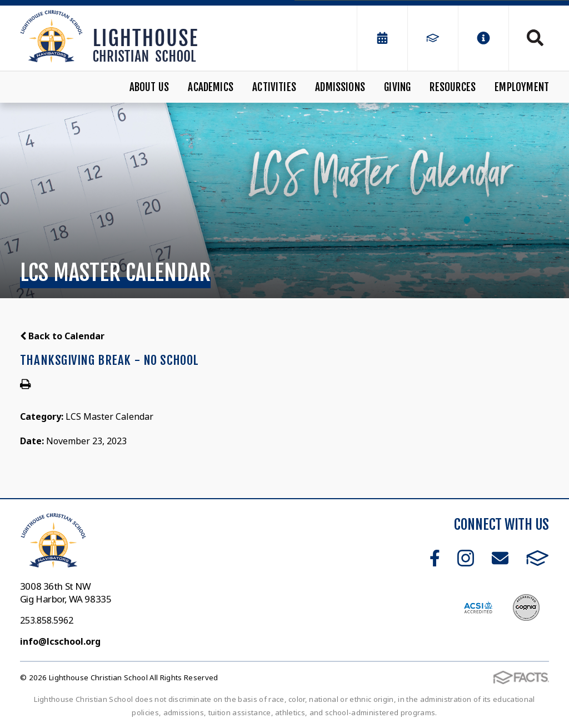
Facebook (435, 558)
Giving (397, 87)
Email (500, 558)
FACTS (538, 558)
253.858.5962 (47, 620)
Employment (522, 87)
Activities (274, 87)
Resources (453, 87)
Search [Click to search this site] (535, 38)
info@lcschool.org (60, 641)
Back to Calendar (62, 336)
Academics (211, 87)
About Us (149, 87)
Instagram (466, 558)
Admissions (340, 87)
